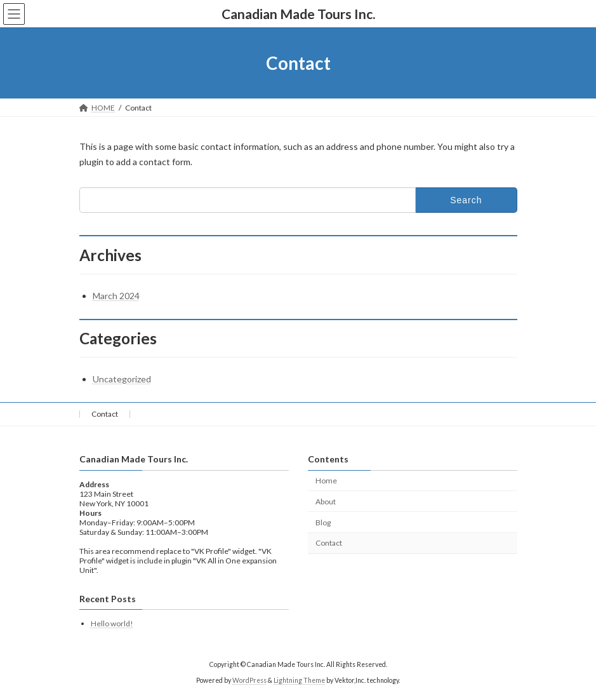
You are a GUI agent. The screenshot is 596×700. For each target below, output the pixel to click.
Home (326, 481)
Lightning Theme (299, 680)
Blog (323, 522)
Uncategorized (122, 379)
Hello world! (112, 623)
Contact (105, 414)
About (326, 501)
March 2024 (116, 296)
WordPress (249, 680)
